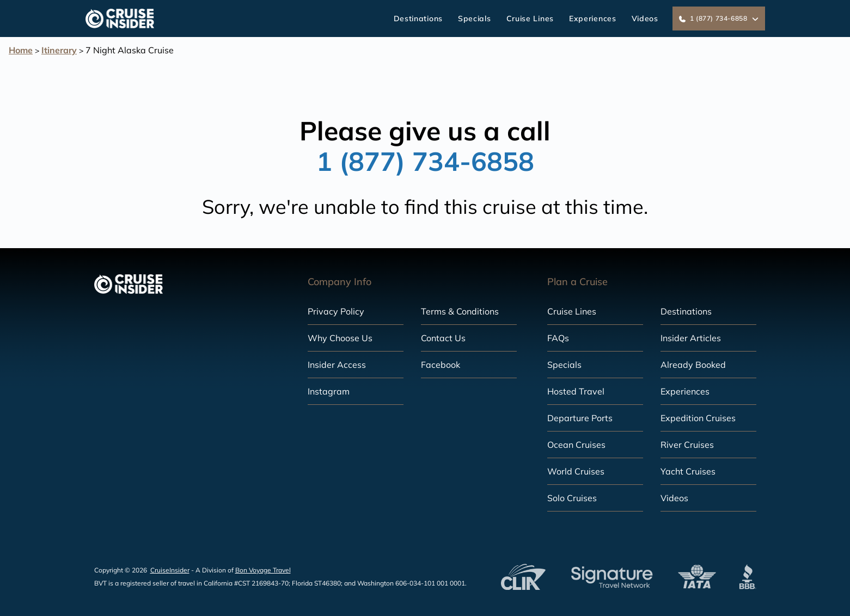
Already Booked (693, 365)
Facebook (441, 365)
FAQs (558, 338)
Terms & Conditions (460, 311)
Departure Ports (580, 418)
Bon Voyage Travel (263, 570)
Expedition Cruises (698, 418)
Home (21, 50)
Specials (475, 19)
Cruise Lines (530, 19)
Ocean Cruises (576, 445)
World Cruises (576, 471)
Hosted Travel (576, 391)
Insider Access (337, 365)
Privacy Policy (336, 311)
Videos (645, 19)
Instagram (329, 391)
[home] (120, 19)
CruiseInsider (170, 570)
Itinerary (59, 50)
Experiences (593, 19)
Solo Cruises (572, 498)
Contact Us (443, 338)
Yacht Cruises (688, 471)
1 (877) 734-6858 (425, 161)
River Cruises (687, 445)
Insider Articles (691, 338)
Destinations (418, 19)
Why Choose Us (340, 338)
